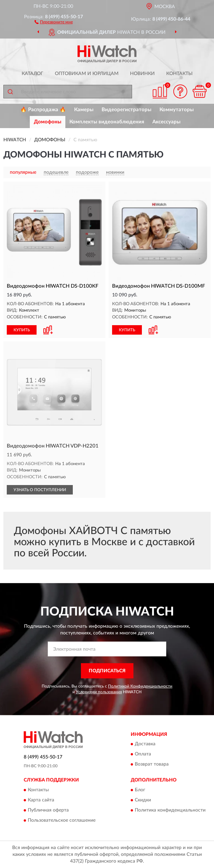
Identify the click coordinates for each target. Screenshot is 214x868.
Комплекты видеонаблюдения (107, 122)
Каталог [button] (33, 74)
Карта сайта (41, 800)
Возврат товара (152, 765)
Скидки (143, 800)
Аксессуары (166, 122)
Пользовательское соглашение (62, 820)
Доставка (145, 744)
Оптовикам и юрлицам (87, 74)
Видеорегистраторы (126, 110)
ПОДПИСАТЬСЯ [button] (107, 671)
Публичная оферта (48, 810)
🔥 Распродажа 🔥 (43, 110)
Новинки (142, 74)
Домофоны (48, 122)
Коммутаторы (177, 110)
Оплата (143, 754)
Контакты (179, 74)
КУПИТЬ (22, 330)
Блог (140, 790)
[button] (54, 22)
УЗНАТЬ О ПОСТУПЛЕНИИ (40, 490)
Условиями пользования (99, 692)
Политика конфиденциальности (170, 810)
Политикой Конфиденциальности (140, 686)
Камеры (84, 110)
